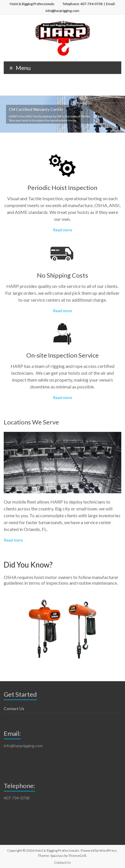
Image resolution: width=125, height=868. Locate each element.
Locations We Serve (31, 422)
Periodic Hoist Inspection (62, 188)
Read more (63, 230)
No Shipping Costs (63, 275)
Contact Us (14, 708)
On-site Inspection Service (63, 355)
